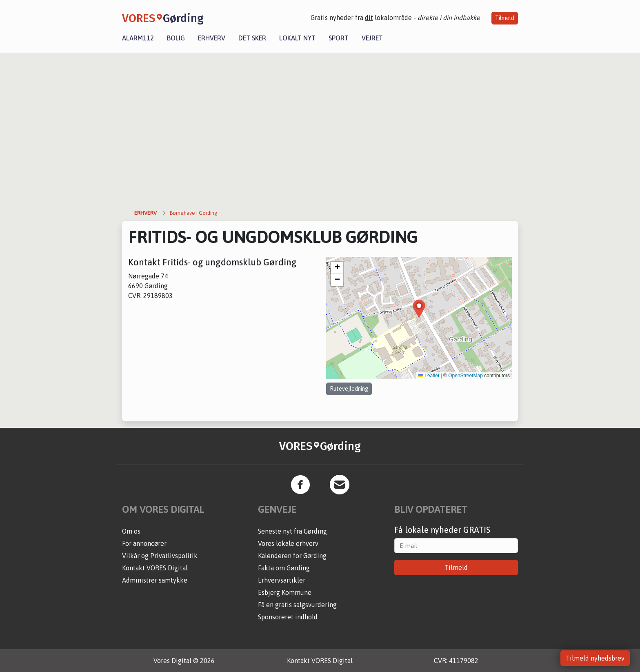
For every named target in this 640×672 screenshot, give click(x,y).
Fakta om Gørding (284, 568)
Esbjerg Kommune (285, 592)
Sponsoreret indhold (288, 617)
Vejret (372, 38)
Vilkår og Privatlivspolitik (160, 556)
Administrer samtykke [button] (155, 580)
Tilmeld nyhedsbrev (595, 658)
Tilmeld (505, 18)
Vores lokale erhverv (288, 543)
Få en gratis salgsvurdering (297, 605)
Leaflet (429, 376)
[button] (419, 309)
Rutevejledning (349, 389)
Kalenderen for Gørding (292, 556)
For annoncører (144, 543)
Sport (339, 38)
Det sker (252, 38)
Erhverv (212, 38)
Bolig (176, 38)
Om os (131, 531)
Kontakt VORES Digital (155, 568)
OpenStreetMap (466, 376)
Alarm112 (138, 38)
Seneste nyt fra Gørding (292, 531)
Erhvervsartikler (282, 580)
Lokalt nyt (297, 38)
